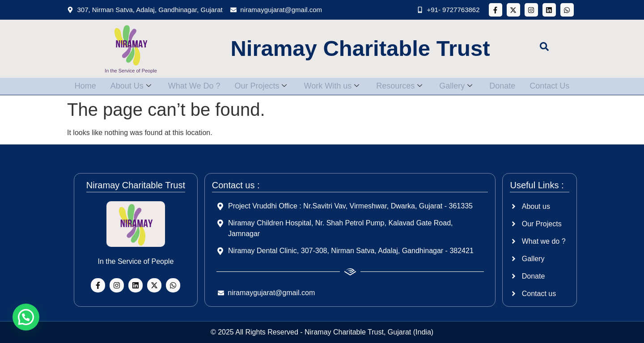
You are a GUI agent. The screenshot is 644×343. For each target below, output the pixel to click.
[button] (26, 317)
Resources (401, 86)
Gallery (459, 86)
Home (78, 86)
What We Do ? (191, 86)
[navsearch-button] (544, 49)
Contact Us (557, 86)
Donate (508, 86)
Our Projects (259, 86)
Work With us (331, 86)
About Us (125, 86)
